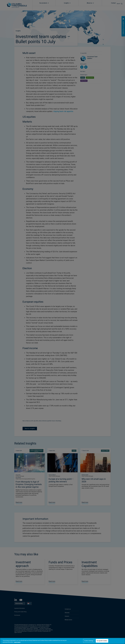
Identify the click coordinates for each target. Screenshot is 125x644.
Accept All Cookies (102, 641)
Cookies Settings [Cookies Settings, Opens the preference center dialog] (89, 641)
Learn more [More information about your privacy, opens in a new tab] (17, 642)
